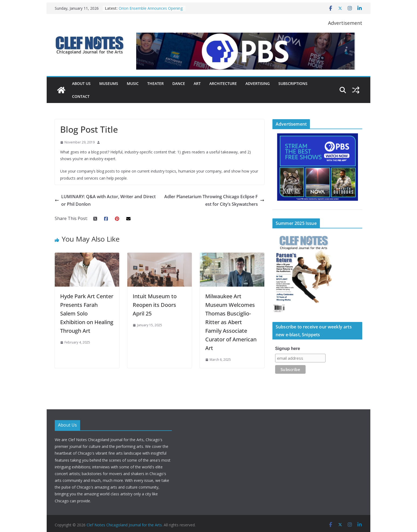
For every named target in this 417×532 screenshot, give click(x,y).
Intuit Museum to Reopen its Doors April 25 (155, 305)
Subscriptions (293, 83)
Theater (155, 83)
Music (133, 83)
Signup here (288, 349)
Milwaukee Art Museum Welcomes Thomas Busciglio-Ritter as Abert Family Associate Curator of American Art (231, 322)
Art (197, 83)
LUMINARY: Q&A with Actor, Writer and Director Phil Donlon (105, 200)
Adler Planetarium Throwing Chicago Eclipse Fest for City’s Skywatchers (214, 200)
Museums (109, 83)
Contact (81, 96)
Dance (179, 83)
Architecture (223, 83)
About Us (81, 83)
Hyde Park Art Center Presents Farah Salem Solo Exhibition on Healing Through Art (87, 313)
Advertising (258, 83)
